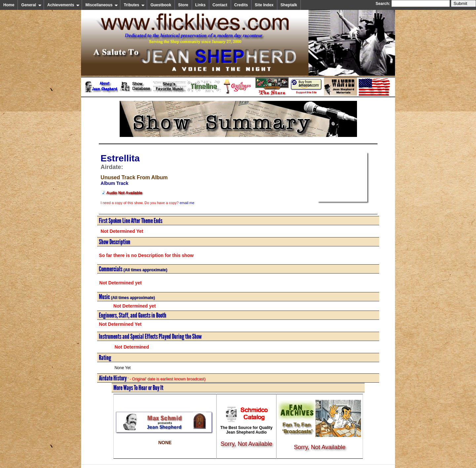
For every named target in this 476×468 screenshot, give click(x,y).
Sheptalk (289, 5)
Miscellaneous (102, 5)
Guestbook (161, 5)
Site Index (264, 5)
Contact (220, 5)
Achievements (63, 5)
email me (187, 203)
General (31, 5)
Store (183, 5)
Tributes (134, 5)
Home (9, 5)
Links (200, 5)
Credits (241, 5)
